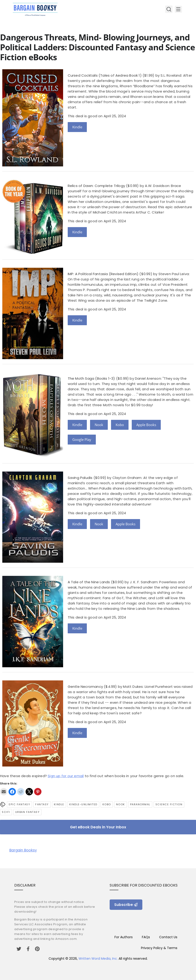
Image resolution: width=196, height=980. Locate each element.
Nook (99, 425)
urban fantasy (28, 812)
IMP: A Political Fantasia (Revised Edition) (103, 274)
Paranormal (140, 804)
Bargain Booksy (23, 850)
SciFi (6, 812)
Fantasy (42, 804)
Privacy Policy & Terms (159, 948)
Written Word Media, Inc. (98, 959)
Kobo (120, 425)
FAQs (146, 937)
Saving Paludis (80, 478)
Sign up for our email (66, 776)
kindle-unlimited (83, 804)
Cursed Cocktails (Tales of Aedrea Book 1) (105, 75)
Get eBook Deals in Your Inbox (98, 827)
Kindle (77, 127)
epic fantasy (19, 804)
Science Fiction (169, 804)
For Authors (124, 937)
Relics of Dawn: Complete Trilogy (96, 186)
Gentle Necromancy (85, 687)
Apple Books (146, 425)
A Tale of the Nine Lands (89, 582)
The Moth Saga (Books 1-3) (91, 378)
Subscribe (126, 905)
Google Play (82, 439)
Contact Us (168, 937)
